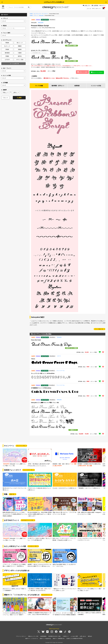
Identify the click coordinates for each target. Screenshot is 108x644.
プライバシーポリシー (21, 636)
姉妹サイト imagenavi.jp (45, 638)
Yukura (33, 358)
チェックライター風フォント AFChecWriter (43, 373)
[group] (15, 457)
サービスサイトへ (46, 594)
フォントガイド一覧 (28, 470)
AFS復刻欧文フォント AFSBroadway (41, 388)
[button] (2, 2)
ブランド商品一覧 (99, 329)
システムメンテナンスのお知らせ (54, 2)
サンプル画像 (39, 85)
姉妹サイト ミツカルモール (32, 638)
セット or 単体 (6, 75)
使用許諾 (77, 85)
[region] (67, 59)
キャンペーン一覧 (21, 445)
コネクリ (59, 356)
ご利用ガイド (66, 636)
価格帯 (4, 90)
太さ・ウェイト (6, 68)
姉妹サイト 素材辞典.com (59, 638)
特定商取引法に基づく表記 (55, 636)
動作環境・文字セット (58, 85)
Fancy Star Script (36, 340)
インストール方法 (96, 85)
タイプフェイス (37, 14)
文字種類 (5, 83)
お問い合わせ (83, 636)
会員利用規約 (43, 636)
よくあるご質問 (74, 636)
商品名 (4, 26)
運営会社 (90, 636)
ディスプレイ (45, 14)
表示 (53, 53)
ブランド (5, 18)
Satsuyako (41, 15)
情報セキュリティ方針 (33, 636)
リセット (5, 98)
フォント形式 (6, 33)
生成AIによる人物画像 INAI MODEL (75, 638)
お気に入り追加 (82, 72)
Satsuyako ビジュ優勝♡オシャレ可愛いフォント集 (45, 402)
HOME (31, 14)
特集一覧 (12, 494)
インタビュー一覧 (32, 546)
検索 (19, 98)
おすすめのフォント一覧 (27, 520)
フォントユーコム (60, 370)
